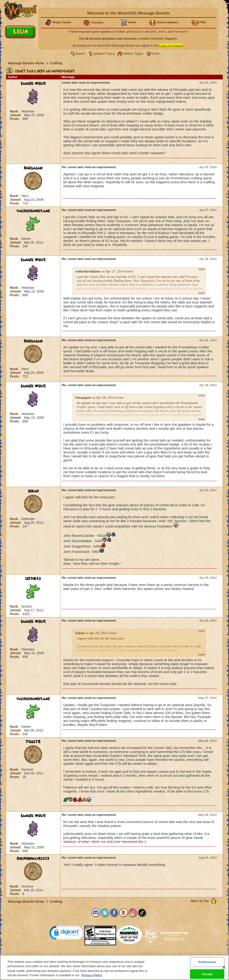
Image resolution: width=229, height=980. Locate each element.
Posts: (15, 119)
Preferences (160, 956)
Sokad (33, 491)
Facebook (180, 32)
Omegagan (33, 168)
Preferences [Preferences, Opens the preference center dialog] (207, 964)
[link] (67, 934)
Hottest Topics (133, 54)
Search (80, 54)
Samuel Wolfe (33, 84)
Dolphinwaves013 (33, 859)
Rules (155, 54)
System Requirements (85, 956)
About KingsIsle (139, 956)
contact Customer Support (158, 39)
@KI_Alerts (158, 32)
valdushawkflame (33, 211)
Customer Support (113, 956)
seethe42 (33, 579)
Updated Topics (104, 54)
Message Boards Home (27, 63)
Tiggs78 (33, 742)
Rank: (15, 111)
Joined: (16, 115)
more (202, 269)
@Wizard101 (135, 32)
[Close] (224, 969)
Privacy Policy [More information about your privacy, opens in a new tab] (92, 977)
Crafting (56, 63)
